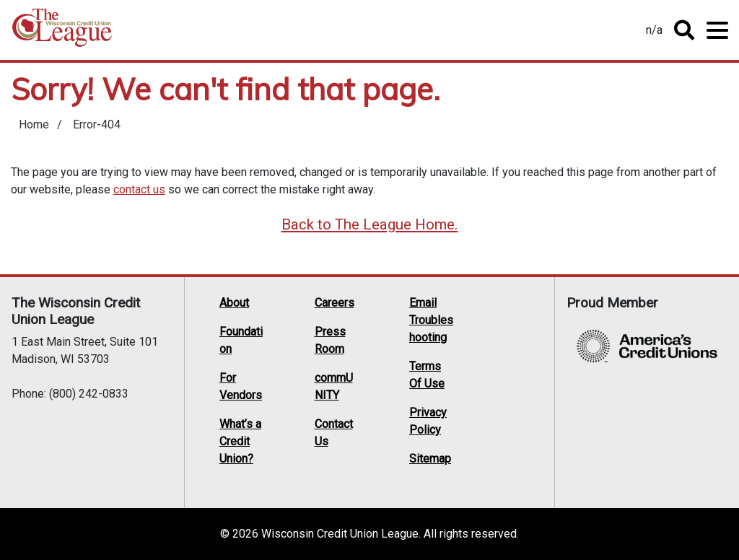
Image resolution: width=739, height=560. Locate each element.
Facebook (515, 338)
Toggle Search (684, 30)
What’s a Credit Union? (240, 441)
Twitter (488, 338)
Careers (334, 303)
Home (62, 33)
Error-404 (97, 124)
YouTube (515, 357)
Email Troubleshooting (431, 320)
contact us (139, 189)
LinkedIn (488, 357)
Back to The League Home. (370, 224)
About (234, 303)
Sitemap (430, 459)
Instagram (488, 376)
